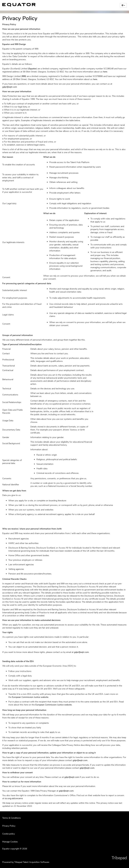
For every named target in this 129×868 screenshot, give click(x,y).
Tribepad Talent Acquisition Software (32, 862)
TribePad (119, 858)
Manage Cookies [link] (10, 842)
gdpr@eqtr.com (10, 87)
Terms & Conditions (12, 818)
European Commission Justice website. (30, 697)
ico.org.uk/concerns (14, 798)
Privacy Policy (9, 826)
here (105, 72)
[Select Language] (123, 5)
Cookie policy (8, 834)
